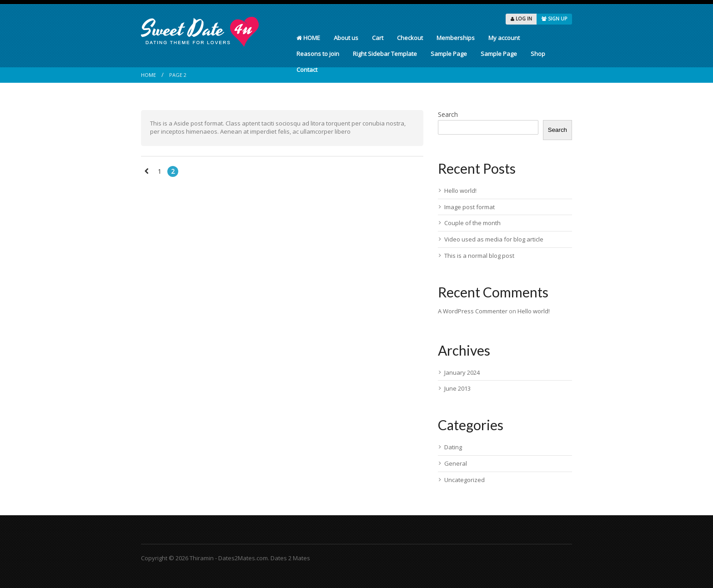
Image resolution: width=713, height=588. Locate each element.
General (456, 463)
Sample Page (449, 54)
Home (148, 75)
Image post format (469, 207)
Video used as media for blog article (494, 239)
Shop (538, 54)
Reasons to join (318, 54)
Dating (453, 447)
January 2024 (462, 372)
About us (346, 38)
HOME (308, 38)
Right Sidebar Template (385, 54)
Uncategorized (464, 480)
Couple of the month (472, 223)
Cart (378, 38)
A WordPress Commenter (473, 311)
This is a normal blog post (479, 256)
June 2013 (457, 388)
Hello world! (460, 191)
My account (504, 38)
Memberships (456, 38)
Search (448, 114)
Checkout (410, 38)
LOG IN (521, 19)
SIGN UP (554, 19)
